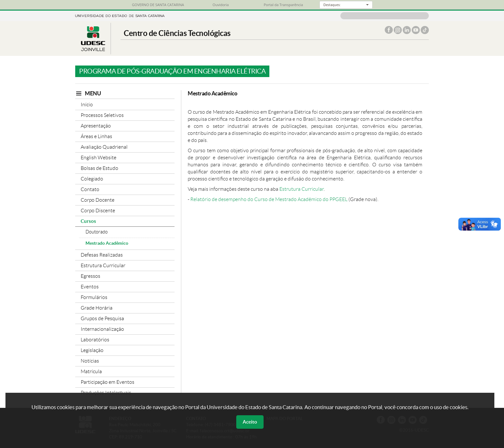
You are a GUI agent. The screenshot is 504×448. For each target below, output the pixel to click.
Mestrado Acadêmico (107, 243)
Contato (90, 189)
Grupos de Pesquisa (102, 318)
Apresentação (96, 126)
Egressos (90, 276)
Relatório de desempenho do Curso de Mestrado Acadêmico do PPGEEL (269, 199)
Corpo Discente (98, 211)
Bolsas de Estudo (99, 168)
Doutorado (97, 232)
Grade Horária (97, 308)
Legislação (92, 350)
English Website (99, 158)
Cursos (88, 221)
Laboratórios (95, 340)
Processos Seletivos (102, 115)
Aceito (250, 422)
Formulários (94, 297)
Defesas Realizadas (102, 255)
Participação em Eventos (108, 382)
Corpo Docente (98, 200)
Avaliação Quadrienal (104, 147)
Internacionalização (102, 329)
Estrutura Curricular (103, 265)
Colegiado (92, 179)
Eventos (90, 287)
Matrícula (91, 371)
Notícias (90, 361)
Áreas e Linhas (96, 136)
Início (87, 105)
